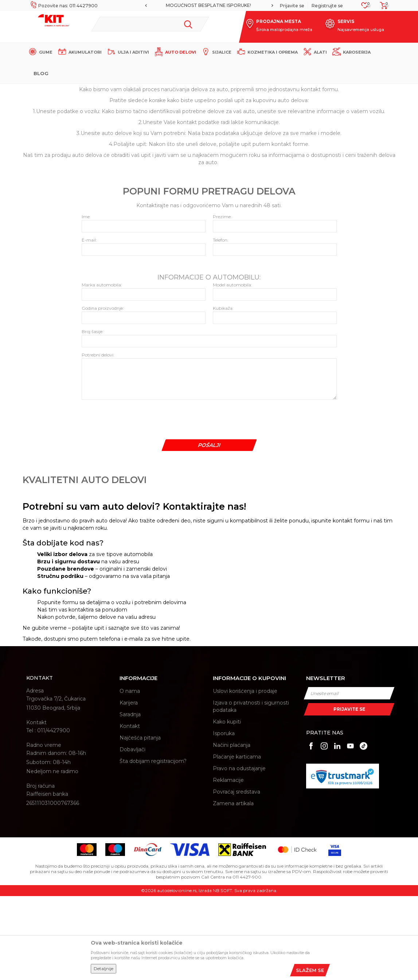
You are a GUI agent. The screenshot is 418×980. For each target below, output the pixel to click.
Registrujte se (327, 6)
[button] (150, 24)
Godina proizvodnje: (103, 392)
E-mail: (89, 324)
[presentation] (137, 502)
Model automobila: (233, 369)
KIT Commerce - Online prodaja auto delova (72, 90)
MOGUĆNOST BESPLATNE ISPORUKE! (208, 5)
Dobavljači (132, 833)
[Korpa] (382, 8)
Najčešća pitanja (140, 822)
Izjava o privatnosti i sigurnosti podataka (251, 790)
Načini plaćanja (232, 829)
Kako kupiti (227, 806)
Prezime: (222, 300)
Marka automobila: (102, 369)
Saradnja (130, 798)
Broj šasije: (93, 415)
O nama (130, 775)
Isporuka (224, 817)
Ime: (86, 300)
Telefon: (221, 324)
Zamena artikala (233, 887)
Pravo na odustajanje (239, 852)
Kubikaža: (223, 392)
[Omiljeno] (365, 7)
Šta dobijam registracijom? (153, 845)
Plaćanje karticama (237, 841)
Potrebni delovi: (98, 439)
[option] (209, 5)
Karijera (129, 787)
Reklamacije (228, 864)
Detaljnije (103, 969)
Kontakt (130, 810)
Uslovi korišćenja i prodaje (245, 775)
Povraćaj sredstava (237, 876)
